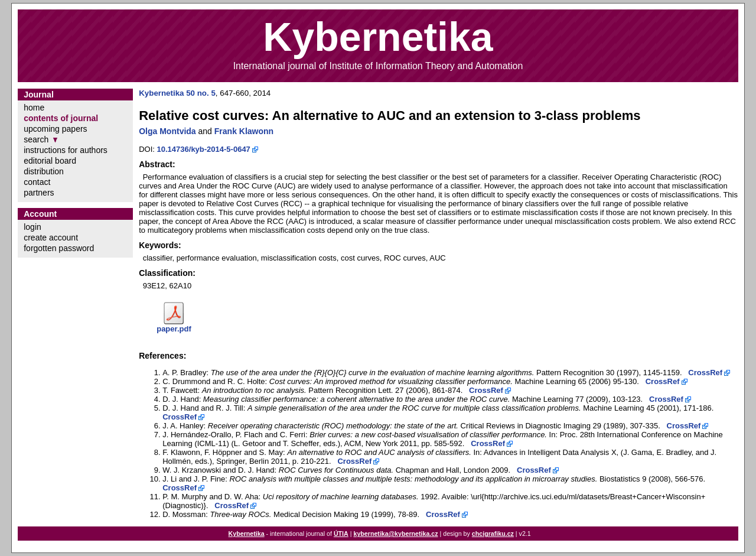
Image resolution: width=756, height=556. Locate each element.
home (34, 108)
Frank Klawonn (244, 131)
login (32, 227)
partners (39, 193)
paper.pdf (174, 329)
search (36, 139)
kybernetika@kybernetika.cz (395, 534)
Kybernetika (247, 534)
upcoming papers (55, 129)
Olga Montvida (167, 131)
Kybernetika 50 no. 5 (177, 93)
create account (51, 238)
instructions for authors (66, 150)
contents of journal (61, 118)
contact (37, 182)
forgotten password (59, 248)
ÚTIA (341, 534)
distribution (44, 171)
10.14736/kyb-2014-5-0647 (204, 149)
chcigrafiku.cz (493, 534)
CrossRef (705, 373)
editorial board (50, 161)
